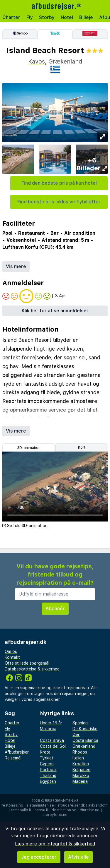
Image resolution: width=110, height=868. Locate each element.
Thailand (48, 776)
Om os (11, 651)
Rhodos (80, 752)
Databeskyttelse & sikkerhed (32, 669)
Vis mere (16, 266)
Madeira (80, 781)
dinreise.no (90, 810)
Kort (82, 447)
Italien (78, 758)
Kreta (45, 752)
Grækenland (84, 746)
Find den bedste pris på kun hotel (59, 183)
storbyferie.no (55, 815)
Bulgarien (81, 770)
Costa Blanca (85, 740)
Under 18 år (51, 723)
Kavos (37, 61)
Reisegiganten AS (62, 801)
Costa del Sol (53, 746)
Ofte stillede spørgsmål (27, 663)
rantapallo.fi (21, 810)
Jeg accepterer (39, 857)
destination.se (64, 810)
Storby (47, 17)
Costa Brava (52, 740)
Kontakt (12, 657)
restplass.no (12, 805)
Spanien (80, 723)
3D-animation (29, 448)
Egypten (48, 781)
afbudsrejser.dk (71, 805)
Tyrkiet (47, 758)
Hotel (67, 17)
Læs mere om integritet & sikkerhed (55, 844)
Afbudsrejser (17, 752)
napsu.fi (41, 810)
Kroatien (81, 764)
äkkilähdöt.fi (98, 805)
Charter (11, 17)
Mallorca (48, 729)
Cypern (47, 764)
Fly (30, 17)
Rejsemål (13, 758)
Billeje (86, 17)
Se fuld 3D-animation (25, 526)
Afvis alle (78, 857)
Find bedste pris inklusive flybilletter (59, 202)
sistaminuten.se (40, 805)
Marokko (81, 776)
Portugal (48, 770)
